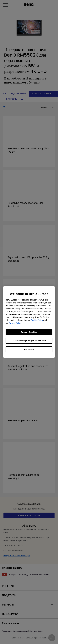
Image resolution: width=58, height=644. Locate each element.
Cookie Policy (37, 320)
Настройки (29, 349)
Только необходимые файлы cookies (29, 341)
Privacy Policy (15, 323)
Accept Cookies (29, 332)
